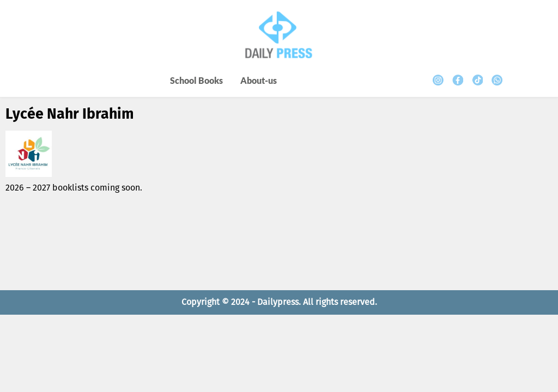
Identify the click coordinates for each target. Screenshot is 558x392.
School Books (196, 80)
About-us (259, 80)
